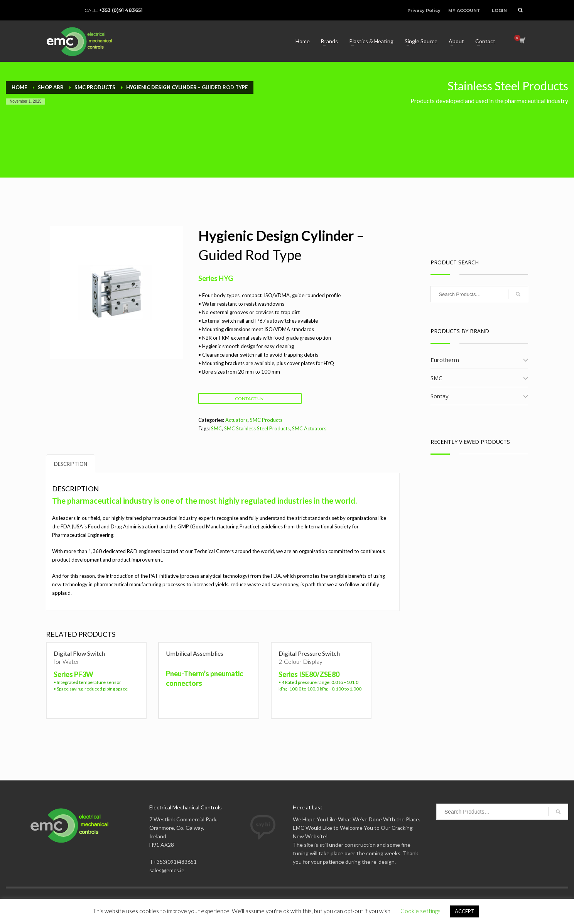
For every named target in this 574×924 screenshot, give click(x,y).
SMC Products (266, 420)
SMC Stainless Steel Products (257, 428)
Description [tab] (71, 464)
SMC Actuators (309, 428)
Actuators (236, 420)
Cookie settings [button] (420, 911)
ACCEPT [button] (465, 911)
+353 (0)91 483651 (121, 10)
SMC (216, 428)
